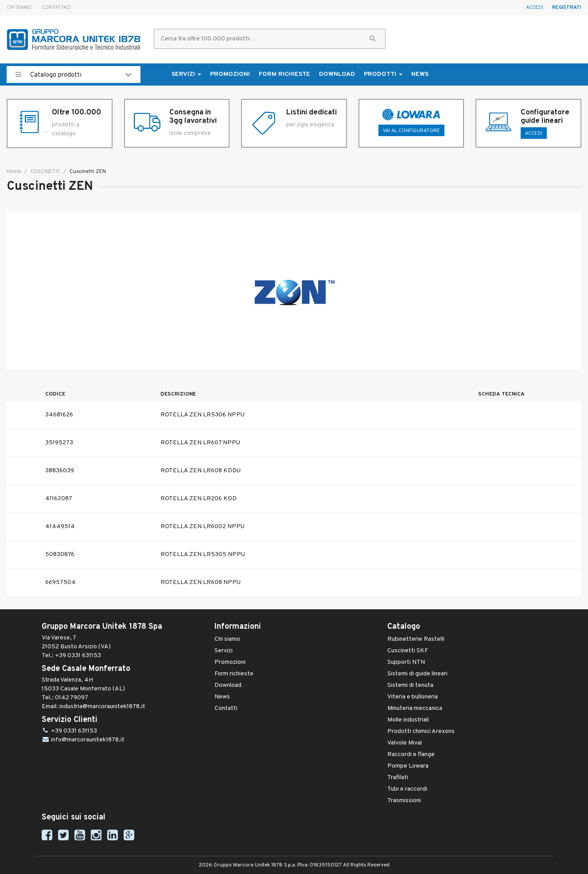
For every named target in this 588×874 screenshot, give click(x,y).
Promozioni (230, 74)
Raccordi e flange (411, 754)
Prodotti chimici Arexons (421, 731)
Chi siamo (19, 8)
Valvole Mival (405, 743)
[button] (372, 39)
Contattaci (56, 8)
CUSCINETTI (45, 172)
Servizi (224, 651)
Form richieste (284, 74)
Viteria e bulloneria (413, 697)
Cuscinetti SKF (408, 651)
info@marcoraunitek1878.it (88, 740)
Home (14, 172)
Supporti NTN (406, 662)
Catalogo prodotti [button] (74, 74)
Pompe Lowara (408, 766)
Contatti (226, 708)
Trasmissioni (404, 801)
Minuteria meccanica (415, 708)
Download (337, 74)
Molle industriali (408, 720)
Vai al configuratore (411, 131)
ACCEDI (534, 133)
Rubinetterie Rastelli (416, 639)
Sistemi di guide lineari (417, 674)
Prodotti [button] (383, 74)
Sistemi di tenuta (410, 685)
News (420, 74)
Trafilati (398, 778)
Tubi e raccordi (407, 789)
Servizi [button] (186, 74)
